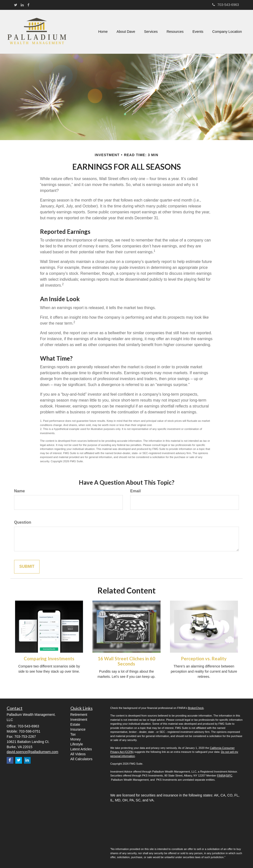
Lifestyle (77, 744)
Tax (73, 734)
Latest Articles (81, 749)
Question (23, 522)
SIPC (229, 776)
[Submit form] (27, 567)
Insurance (78, 729)
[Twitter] (16, 5)
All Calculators (81, 759)
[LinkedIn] (22, 5)
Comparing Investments (49, 659)
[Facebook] (28, 5)
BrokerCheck (196, 708)
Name (20, 491)
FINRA (221, 776)
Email (136, 491)
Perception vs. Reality (204, 659)
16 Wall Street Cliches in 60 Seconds (126, 661)
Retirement (79, 715)
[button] (126, 32)
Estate (75, 724)
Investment (79, 720)
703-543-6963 (226, 5)
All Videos (78, 754)
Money (76, 739)
